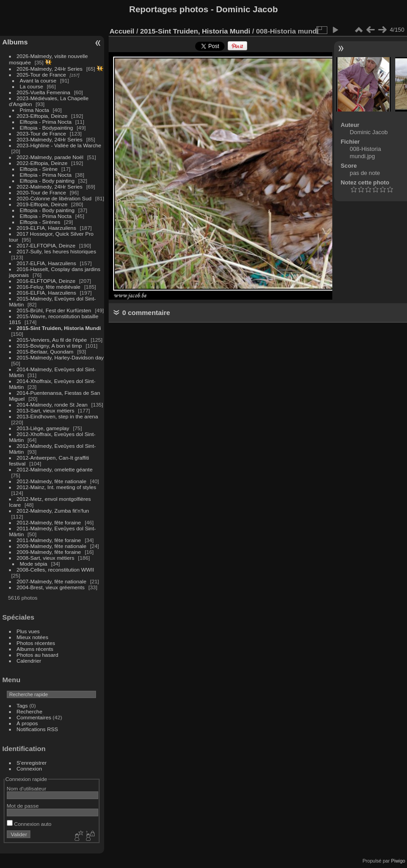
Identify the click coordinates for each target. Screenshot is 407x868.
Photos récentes (36, 643)
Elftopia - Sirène (39, 169)
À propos (27, 723)
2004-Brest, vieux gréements (51, 587)
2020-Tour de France (41, 192)
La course (32, 86)
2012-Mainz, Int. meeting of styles (57, 487)
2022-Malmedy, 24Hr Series (50, 187)
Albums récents (35, 649)
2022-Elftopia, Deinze (42, 163)
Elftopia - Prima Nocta (46, 122)
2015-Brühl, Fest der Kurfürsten (54, 310)
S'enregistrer (32, 763)
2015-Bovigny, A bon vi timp (49, 346)
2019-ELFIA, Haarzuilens (46, 228)
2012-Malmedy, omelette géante (55, 469)
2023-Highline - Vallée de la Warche (59, 145)
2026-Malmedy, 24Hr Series (50, 69)
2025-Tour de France (41, 75)
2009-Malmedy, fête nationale (52, 546)
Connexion (29, 769)
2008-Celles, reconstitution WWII (55, 570)
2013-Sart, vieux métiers (46, 410)
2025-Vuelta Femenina (44, 92)
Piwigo (398, 861)
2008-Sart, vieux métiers (46, 558)
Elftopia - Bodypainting (47, 128)
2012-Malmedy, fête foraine (49, 522)
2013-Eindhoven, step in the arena (57, 416)
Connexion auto (29, 824)
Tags (22, 706)
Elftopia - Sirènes (40, 222)
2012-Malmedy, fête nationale (52, 481)
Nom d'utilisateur (26, 788)
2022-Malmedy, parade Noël (50, 157)
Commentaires (34, 717)
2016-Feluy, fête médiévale (49, 287)
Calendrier (29, 661)
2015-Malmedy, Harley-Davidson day (60, 357)
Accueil (122, 31)
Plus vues (28, 631)
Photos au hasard (38, 655)
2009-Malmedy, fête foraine (49, 552)
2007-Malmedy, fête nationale (52, 581)
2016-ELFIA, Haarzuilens (46, 293)
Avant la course (38, 80)
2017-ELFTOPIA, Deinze (46, 245)
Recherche (30, 711)
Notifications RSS (38, 729)
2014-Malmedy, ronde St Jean (52, 405)
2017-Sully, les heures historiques (57, 251)
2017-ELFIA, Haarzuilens (47, 263)
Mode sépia (34, 564)
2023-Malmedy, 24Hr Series (50, 139)
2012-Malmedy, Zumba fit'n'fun (53, 511)
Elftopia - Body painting (47, 181)
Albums (15, 42)
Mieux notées (33, 637)
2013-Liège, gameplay (43, 428)
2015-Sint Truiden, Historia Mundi (59, 328)
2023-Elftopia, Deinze (42, 116)
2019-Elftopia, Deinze (42, 204)
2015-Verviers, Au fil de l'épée (52, 340)
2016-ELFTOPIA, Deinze (46, 281)
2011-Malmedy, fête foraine (49, 540)
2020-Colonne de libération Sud (54, 198)
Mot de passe (23, 806)
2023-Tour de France (41, 133)
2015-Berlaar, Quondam (45, 352)
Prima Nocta (35, 110)
